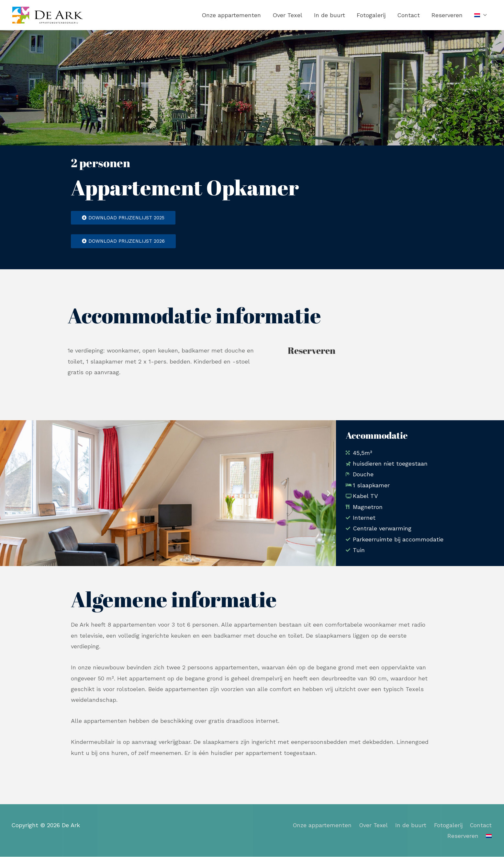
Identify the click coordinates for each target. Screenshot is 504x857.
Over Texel (287, 15)
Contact (409, 15)
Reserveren (447, 15)
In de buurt (330, 15)
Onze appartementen (231, 15)
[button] (7, 493)
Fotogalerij (371, 15)
